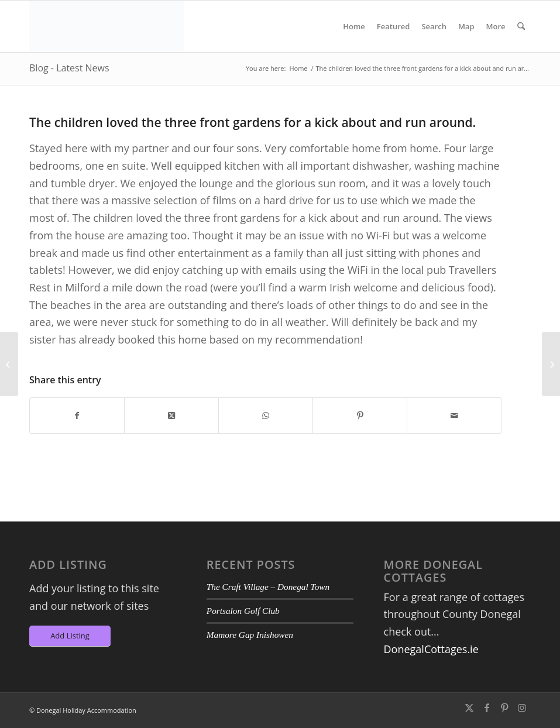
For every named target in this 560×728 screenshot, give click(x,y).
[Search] (521, 26)
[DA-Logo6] (106, 26)
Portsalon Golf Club (243, 611)
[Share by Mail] (454, 416)
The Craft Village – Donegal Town (268, 587)
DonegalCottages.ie (431, 649)
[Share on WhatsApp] (266, 416)
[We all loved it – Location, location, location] (551, 364)
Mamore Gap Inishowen (250, 635)
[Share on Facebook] (77, 416)
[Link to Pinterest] (504, 708)
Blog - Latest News (69, 68)
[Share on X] (171, 416)
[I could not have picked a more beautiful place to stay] (9, 364)
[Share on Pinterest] (360, 416)
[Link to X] (469, 708)
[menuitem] (354, 26)
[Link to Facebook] (487, 708)
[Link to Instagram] (522, 708)
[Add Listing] (70, 636)
